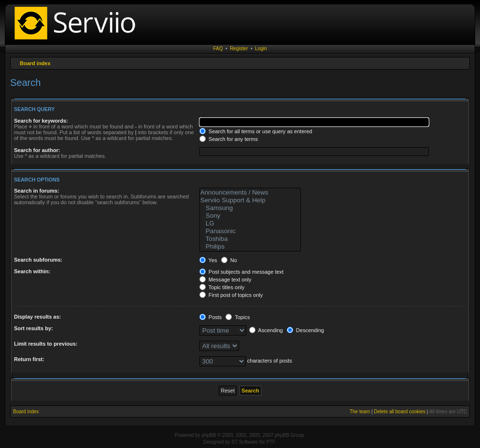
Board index (35, 63)
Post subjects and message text (241, 272)
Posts (211, 317)
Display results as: (37, 317)
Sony (250, 216)
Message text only (226, 280)
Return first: (29, 359)
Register (239, 49)
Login (261, 49)
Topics (238, 317)
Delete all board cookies (400, 412)
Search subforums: (38, 260)
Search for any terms (229, 139)
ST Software (245, 442)
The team (360, 412)
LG (250, 224)
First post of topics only (231, 295)
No (229, 260)
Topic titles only (222, 287)
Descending (305, 330)
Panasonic (250, 231)
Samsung (250, 208)
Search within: (32, 271)
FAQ (218, 49)
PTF (271, 442)
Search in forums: (37, 191)
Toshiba (250, 239)
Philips (250, 247)
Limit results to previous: (46, 344)
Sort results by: (34, 328)
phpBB (209, 435)
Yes (208, 260)
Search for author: (37, 150)
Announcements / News (250, 193)
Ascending (266, 330)
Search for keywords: (41, 121)
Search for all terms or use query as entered (256, 131)
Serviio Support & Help (250, 200)
